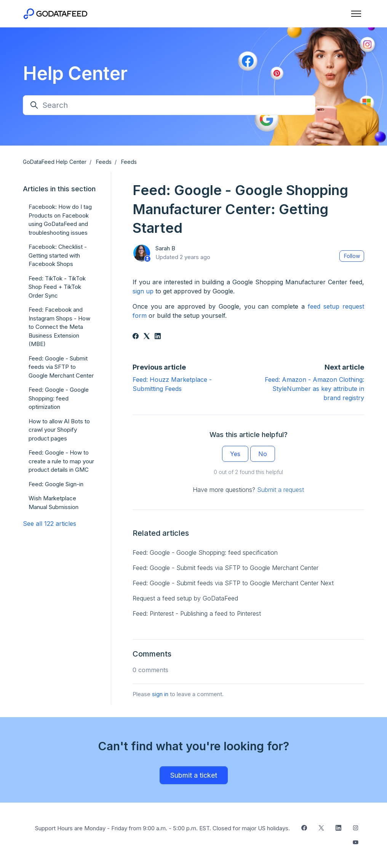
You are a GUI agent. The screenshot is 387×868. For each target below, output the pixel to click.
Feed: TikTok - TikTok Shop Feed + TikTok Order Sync (57, 287)
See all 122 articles (50, 524)
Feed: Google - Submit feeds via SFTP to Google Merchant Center (225, 568)
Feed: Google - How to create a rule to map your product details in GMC (61, 461)
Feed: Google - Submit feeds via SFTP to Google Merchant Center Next (233, 583)
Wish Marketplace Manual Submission (54, 503)
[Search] (169, 105)
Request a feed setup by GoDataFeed (185, 598)
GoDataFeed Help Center (55, 162)
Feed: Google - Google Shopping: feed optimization (59, 398)
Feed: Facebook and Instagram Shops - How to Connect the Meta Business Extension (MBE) (59, 327)
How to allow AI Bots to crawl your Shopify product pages (59, 430)
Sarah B (165, 248)
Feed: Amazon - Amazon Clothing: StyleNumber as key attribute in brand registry (314, 389)
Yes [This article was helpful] (235, 454)
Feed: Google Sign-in (56, 484)
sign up (143, 291)
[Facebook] (136, 337)
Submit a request (281, 490)
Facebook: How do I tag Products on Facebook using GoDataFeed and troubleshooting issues (60, 220)
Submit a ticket (194, 775)
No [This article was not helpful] (263, 454)
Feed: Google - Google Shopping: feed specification (205, 553)
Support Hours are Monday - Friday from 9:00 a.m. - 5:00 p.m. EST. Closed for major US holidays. (162, 828)
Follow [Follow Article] (352, 256)
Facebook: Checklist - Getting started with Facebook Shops (58, 255)
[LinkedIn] (158, 337)
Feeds (104, 162)
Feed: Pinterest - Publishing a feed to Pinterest (197, 613)
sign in (160, 694)
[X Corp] (147, 337)
